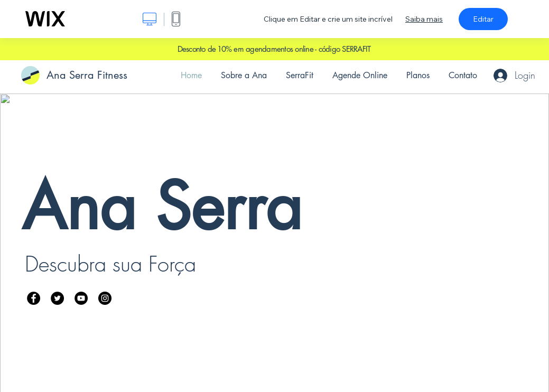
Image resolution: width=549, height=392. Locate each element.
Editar (483, 19)
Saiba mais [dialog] (424, 19)
